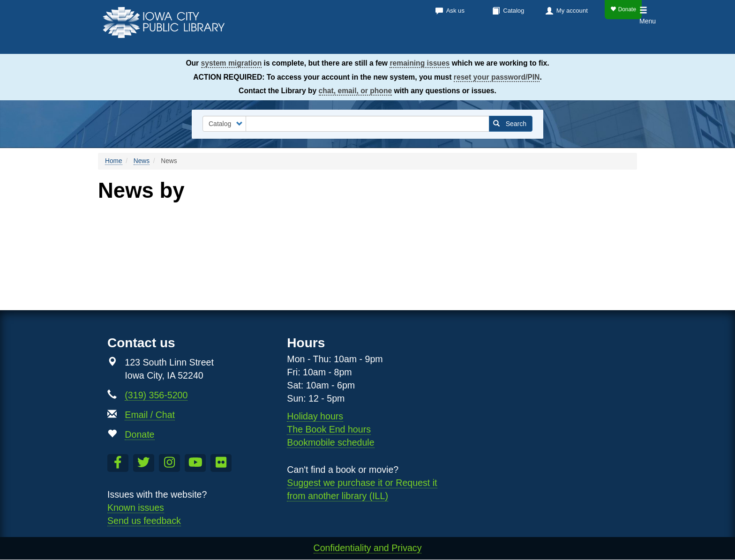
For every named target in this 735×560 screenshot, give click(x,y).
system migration (232, 63)
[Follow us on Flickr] (221, 463)
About (551, 42)
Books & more (381, 42)
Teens (623, 42)
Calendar (448, 42)
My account (572, 11)
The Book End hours (329, 429)
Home (114, 161)
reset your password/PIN (497, 77)
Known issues (136, 508)
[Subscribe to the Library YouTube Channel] (195, 463)
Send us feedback (144, 521)
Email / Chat (150, 415)
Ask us (455, 11)
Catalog (514, 11)
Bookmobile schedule (330, 442)
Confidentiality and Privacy (368, 548)
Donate (623, 9)
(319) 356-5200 (156, 395)
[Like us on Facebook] (118, 463)
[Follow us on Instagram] (169, 463)
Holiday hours (315, 416)
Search (510, 124)
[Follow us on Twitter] (144, 463)
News (142, 161)
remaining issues (420, 63)
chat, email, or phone (356, 91)
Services (503, 42)
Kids (591, 42)
